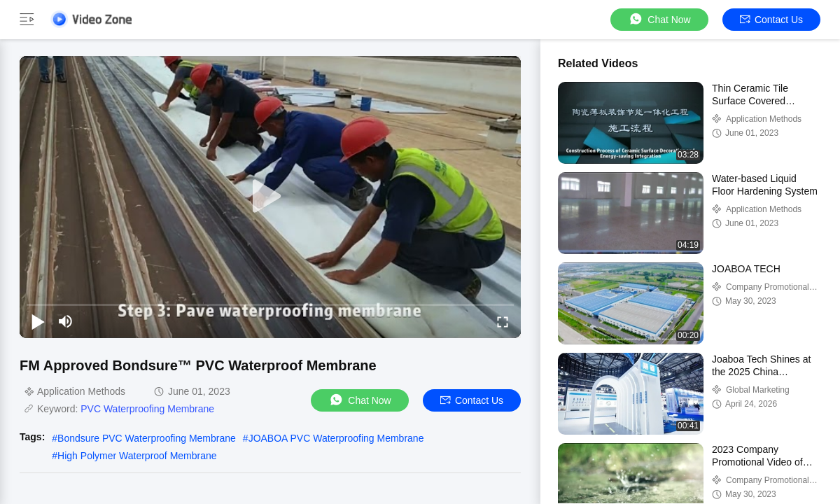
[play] (270, 197)
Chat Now (659, 19)
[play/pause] (38, 321)
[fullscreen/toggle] (503, 321)
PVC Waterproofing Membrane (147, 409)
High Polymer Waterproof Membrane (137, 456)
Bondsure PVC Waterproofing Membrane (147, 438)
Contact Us (771, 20)
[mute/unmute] (66, 321)
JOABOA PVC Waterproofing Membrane (336, 438)
